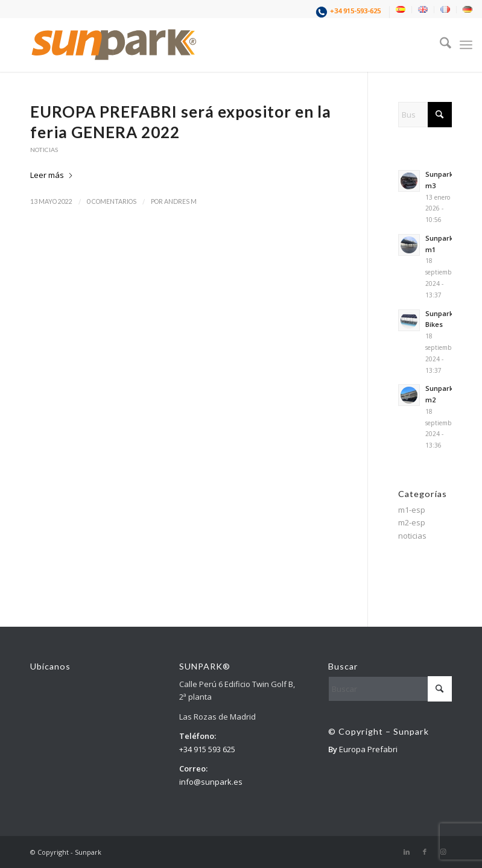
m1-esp (412, 510)
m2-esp (412, 522)
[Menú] (466, 45)
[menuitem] (350, 12)
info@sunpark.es (211, 782)
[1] (114, 45)
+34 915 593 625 (207, 749)
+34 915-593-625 (355, 11)
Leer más (52, 175)
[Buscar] (439, 45)
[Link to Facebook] (425, 852)
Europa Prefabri (368, 749)
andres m (180, 201)
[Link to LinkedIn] (407, 852)
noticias (44, 150)
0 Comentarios (112, 201)
